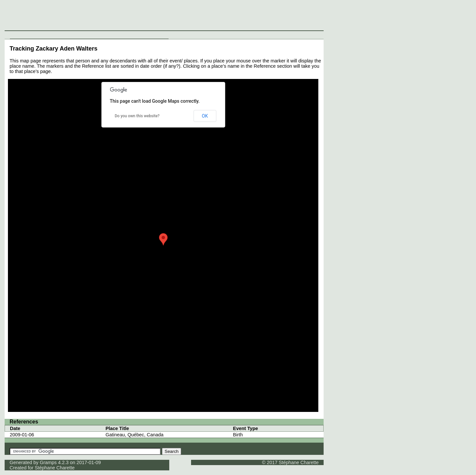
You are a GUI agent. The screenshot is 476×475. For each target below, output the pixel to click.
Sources (101, 35)
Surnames (45, 35)
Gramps (48, 462)
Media (118, 35)
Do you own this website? (137, 116)
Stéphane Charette (55, 468)
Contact (160, 35)
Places (84, 35)
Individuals (22, 35)
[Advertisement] (354, 17)
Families (66, 35)
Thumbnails (138, 35)
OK (205, 116)
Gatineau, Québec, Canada (134, 435)
